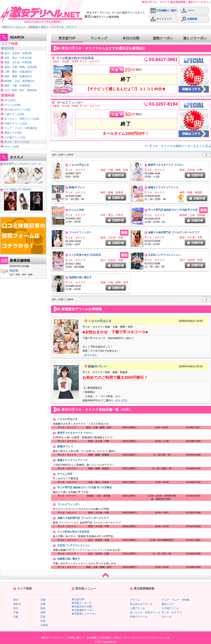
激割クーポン (163, 38)
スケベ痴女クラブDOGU (17, 189)
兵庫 (43, 604)
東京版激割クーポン (83, 610)
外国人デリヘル (13, 123)
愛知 (43, 608)
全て (7, 100)
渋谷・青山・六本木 (16, 58)
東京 (4, 48)
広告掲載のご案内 (164, 11)
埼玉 (16, 608)
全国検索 (189, 19)
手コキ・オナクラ (67, 27)
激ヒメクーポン (195, 38)
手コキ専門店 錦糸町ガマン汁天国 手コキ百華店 (175, 210)
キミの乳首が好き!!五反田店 (75, 58)
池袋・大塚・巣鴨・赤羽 (18, 67)
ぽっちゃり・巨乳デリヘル (20, 119)
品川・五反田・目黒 (16, 53)
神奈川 (17, 604)
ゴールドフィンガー (70, 103)
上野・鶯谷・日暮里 (16, 72)
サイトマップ (161, 19)
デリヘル (9, 105)
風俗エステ (11, 133)
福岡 (43, 612)
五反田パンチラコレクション (164, 255)
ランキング (99, 38)
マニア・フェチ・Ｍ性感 (18, 128)
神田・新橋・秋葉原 (16, 76)
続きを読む (91, 355)
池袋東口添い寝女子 (80, 277)
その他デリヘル (13, 137)
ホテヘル (9, 147)
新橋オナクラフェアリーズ (163, 187)
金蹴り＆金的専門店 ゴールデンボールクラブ (174, 232)
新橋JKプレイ (77, 187)
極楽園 (14, 270)
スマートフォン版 (160, 638)
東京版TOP (67, 38)
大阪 (16, 617)
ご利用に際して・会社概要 (82, 638)
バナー (188, 11)
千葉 (16, 612)
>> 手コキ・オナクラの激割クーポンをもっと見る (178, 146)
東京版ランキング (82, 603)
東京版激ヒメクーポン (84, 614)
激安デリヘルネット (53, 638)
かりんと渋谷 (76, 210)
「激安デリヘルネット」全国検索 (19, 27)
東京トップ (47, 27)
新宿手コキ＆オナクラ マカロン (166, 165)
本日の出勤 (131, 38)
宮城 (43, 621)
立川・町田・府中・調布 (18, 90)
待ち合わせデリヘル (16, 110)
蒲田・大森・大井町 (16, 86)
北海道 (44, 625)
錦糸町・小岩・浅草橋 (17, 81)
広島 (43, 617)
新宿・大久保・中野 (16, 62)
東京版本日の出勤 (82, 607)
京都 (43, 600)
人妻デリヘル (12, 114)
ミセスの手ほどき (79, 165)
